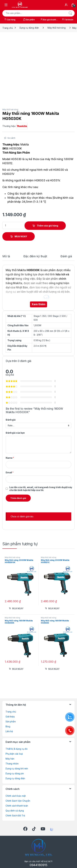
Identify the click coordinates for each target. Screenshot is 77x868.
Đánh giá (11, 420)
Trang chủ (8, 28)
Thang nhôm (12, 764)
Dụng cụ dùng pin (15, 773)
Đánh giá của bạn (15, 433)
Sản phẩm (29, 19)
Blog (8, 726)
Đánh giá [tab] (66, 256)
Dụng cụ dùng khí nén (17, 768)
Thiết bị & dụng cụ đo (17, 749)
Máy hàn (10, 759)
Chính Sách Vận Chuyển (18, 801)
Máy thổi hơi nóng (57, 28)
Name (10, 458)
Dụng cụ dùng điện (29, 28)
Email (10, 472)
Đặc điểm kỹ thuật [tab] (35, 256)
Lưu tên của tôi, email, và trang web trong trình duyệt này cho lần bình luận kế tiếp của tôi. (41, 489)
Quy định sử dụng (15, 811)
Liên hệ (9, 731)
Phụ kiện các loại (14, 754)
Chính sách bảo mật (16, 796)
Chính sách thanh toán (17, 806)
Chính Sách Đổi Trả (15, 816)
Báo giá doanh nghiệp (48, 20)
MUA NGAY (21, 236)
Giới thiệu (10, 717)
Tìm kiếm (70, 13)
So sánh (11, 138)
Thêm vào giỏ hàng (47, 226)
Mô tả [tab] (6, 256)
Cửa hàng (10, 19)
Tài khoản (67, 19)
